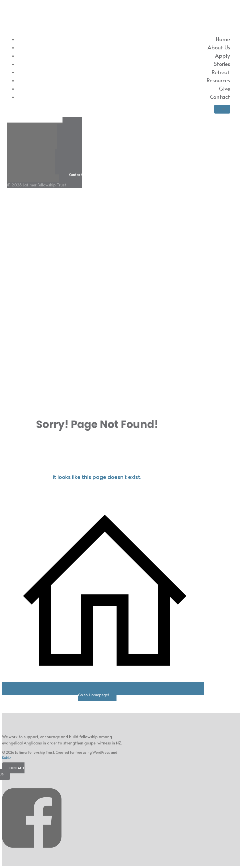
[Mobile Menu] (222, 109)
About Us (219, 47)
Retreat (221, 72)
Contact (220, 97)
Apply (222, 55)
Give (224, 88)
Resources (218, 80)
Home (223, 39)
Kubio (7, 758)
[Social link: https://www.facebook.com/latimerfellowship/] (34, 855)
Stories (222, 64)
